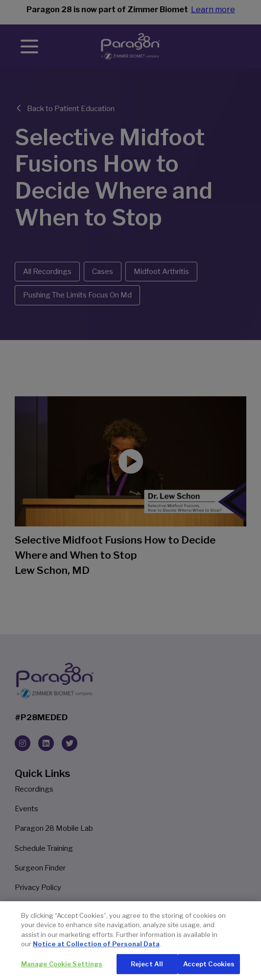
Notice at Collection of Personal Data (96, 952)
